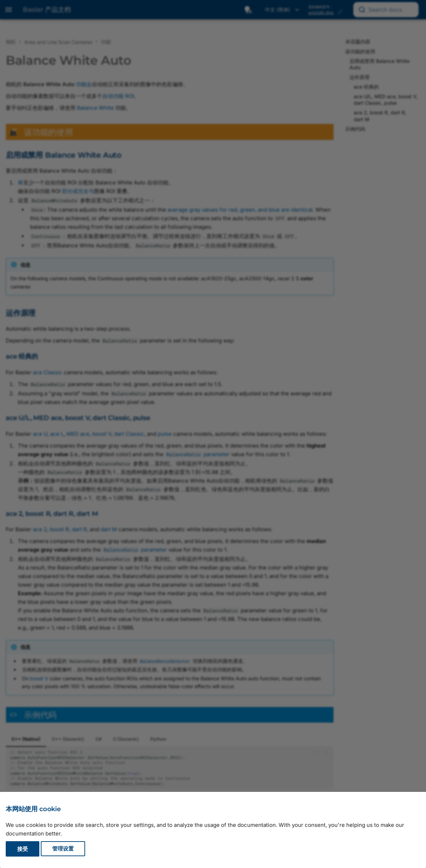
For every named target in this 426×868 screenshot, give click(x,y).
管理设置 (63, 849)
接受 (23, 849)
